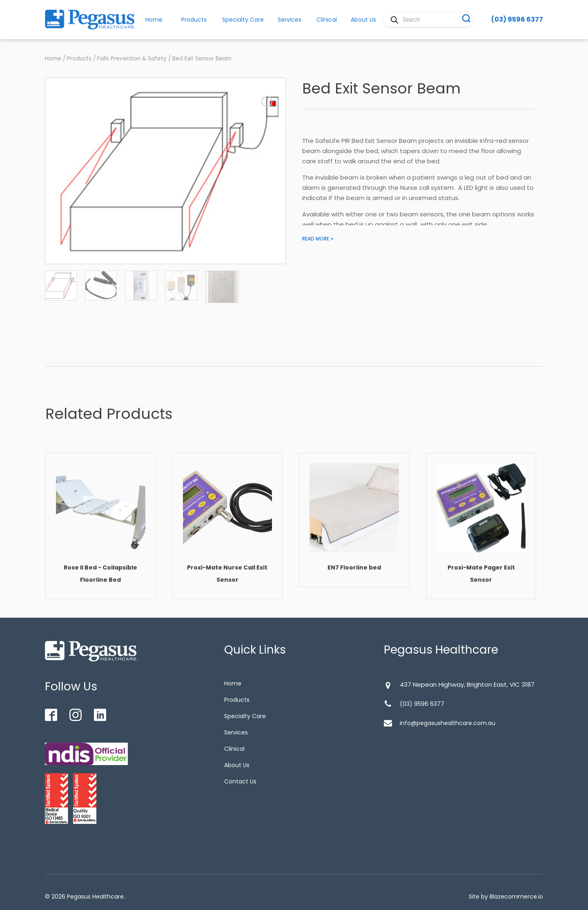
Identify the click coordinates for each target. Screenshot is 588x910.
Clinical (327, 20)
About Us (237, 765)
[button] (265, 100)
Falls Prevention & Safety (132, 59)
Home (53, 59)
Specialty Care (243, 20)
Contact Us (240, 781)
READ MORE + (318, 239)
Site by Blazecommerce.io (506, 897)
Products (194, 20)
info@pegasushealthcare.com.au (448, 723)
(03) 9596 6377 (517, 19)
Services (290, 20)
